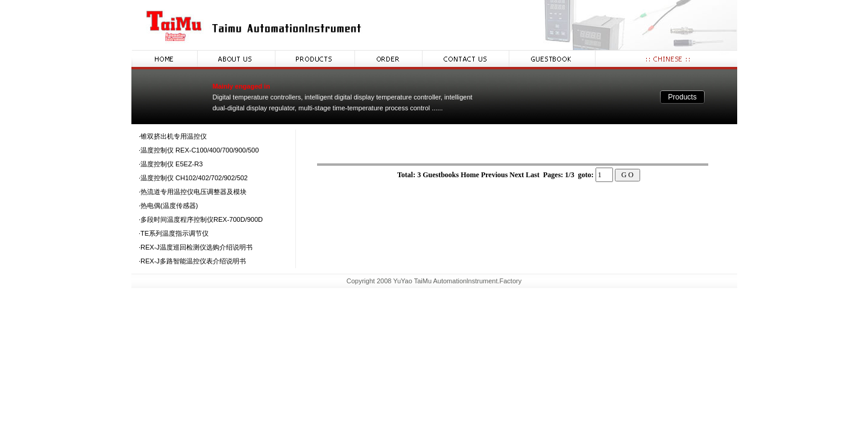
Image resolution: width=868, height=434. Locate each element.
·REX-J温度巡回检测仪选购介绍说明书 (196, 247)
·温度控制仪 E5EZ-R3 (171, 164)
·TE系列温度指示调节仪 (174, 233)
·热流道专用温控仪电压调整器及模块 (193, 192)
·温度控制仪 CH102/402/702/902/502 (193, 178)
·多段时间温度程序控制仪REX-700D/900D (201, 219)
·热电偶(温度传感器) (168, 206)
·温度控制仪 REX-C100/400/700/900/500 (199, 150)
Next (517, 175)
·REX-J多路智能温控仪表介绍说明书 (192, 261)
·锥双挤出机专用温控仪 (173, 136)
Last (533, 175)
